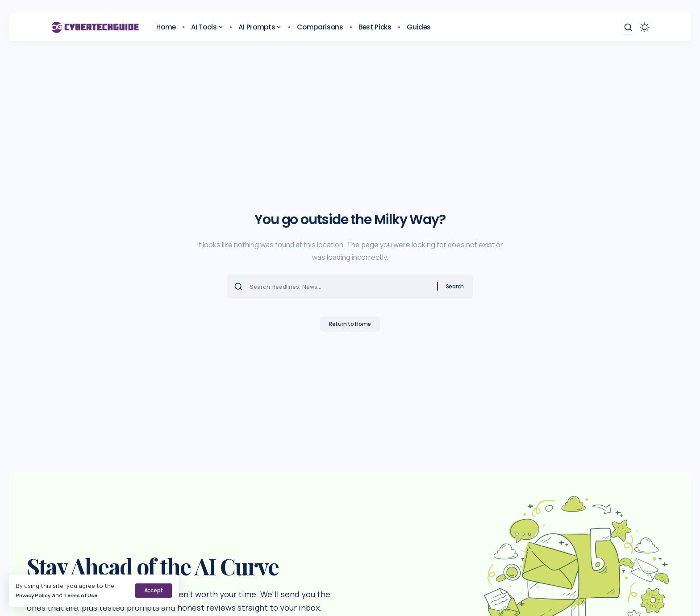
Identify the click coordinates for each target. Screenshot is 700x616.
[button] (153, 591)
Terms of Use (89, 595)
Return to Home (350, 327)
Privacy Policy (36, 595)
